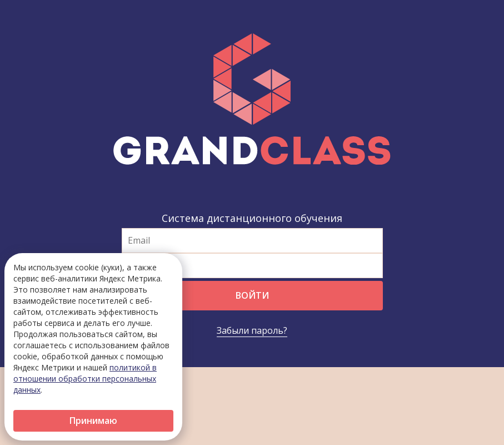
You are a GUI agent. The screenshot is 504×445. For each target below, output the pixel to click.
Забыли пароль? (252, 330)
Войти (252, 295)
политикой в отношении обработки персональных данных (85, 379)
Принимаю (93, 421)
